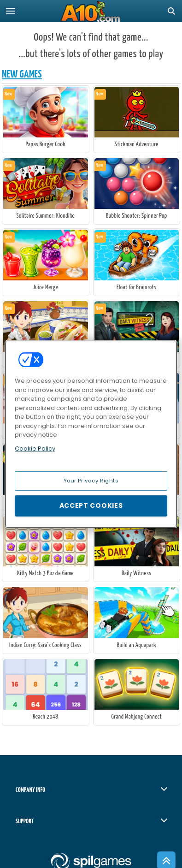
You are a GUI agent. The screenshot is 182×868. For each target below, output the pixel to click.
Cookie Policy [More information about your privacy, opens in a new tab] (35, 448)
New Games (22, 74)
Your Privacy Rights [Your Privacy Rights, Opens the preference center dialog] (91, 481)
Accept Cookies (91, 505)
